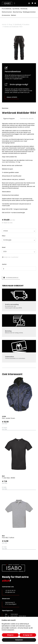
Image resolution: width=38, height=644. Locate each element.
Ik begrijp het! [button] (28, 635)
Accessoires (6, 15)
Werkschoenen (7, 12)
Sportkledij (16, 9)
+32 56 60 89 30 (10, 590)
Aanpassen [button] (19, 640)
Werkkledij (24, 9)
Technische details (27, 119)
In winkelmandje (12, 278)
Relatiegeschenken (29, 12)
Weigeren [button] (10, 635)
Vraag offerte (12, 97)
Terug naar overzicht (13, 286)
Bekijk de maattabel (10, 257)
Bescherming (17, 12)
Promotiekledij (7, 9)
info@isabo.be (10, 592)
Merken (14, 15)
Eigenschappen (9, 119)
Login (29, 3)
